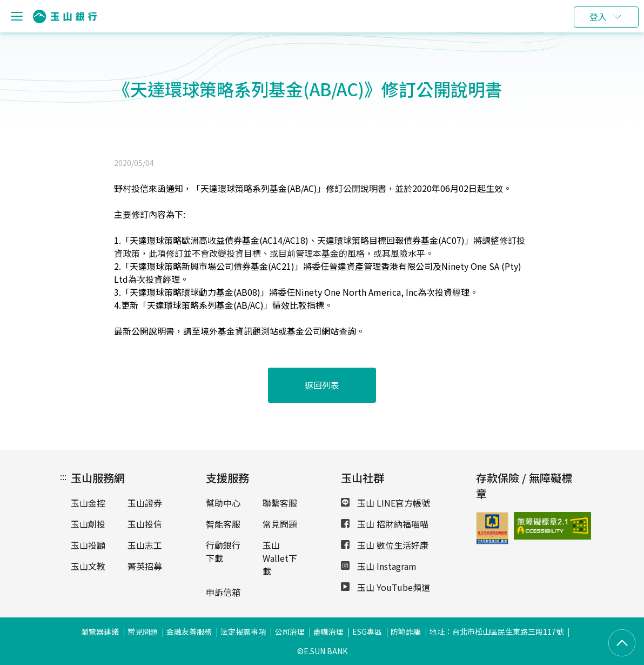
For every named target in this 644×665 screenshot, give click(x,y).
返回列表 (322, 385)
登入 (598, 17)
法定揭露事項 (243, 631)
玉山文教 (88, 566)
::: (63, 476)
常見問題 (280, 524)
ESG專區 (367, 631)
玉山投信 (145, 524)
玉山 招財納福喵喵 (385, 524)
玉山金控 (88, 503)
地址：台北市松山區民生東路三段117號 (497, 631)
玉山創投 (88, 524)
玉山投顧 (88, 545)
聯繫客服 (280, 503)
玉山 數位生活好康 (385, 545)
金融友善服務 (189, 631)
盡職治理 (328, 631)
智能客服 (223, 524)
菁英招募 (145, 566)
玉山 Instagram (379, 566)
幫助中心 (223, 503)
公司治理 (290, 631)
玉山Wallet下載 (280, 558)
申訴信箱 (223, 592)
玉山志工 (145, 545)
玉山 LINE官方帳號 (385, 503)
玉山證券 (145, 503)
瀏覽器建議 (100, 631)
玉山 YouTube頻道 (385, 587)
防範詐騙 (406, 631)
